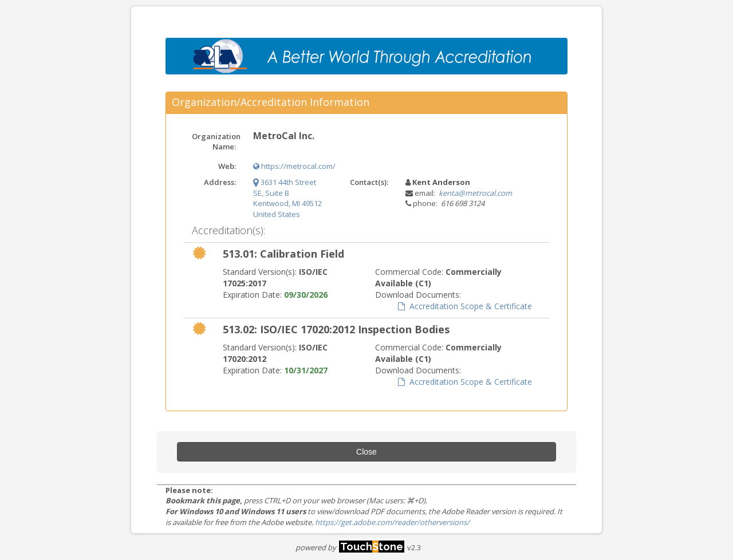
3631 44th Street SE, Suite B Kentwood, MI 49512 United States (287, 198)
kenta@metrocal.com (475, 193)
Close (366, 452)
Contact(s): (369, 182)
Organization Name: (216, 142)
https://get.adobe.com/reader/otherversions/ (392, 522)
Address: (220, 182)
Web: (227, 166)
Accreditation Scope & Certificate (465, 306)
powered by (350, 547)
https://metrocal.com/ (294, 166)
